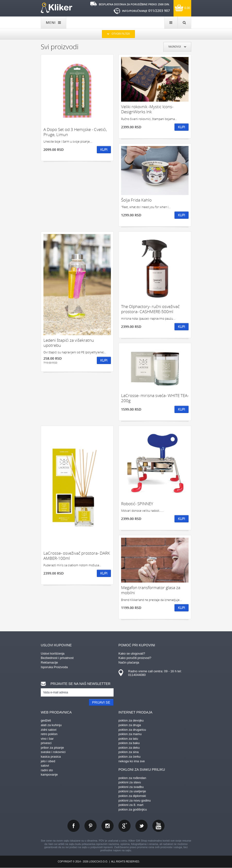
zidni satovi (49, 730)
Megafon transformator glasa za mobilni (151, 590)
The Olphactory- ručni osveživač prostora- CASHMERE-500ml (150, 309)
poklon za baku (129, 743)
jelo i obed (48, 761)
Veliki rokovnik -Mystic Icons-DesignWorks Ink (147, 109)
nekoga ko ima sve (132, 761)
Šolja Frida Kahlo (136, 200)
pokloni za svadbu (131, 787)
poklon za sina (128, 752)
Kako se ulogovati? (132, 653)
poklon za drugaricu (132, 730)
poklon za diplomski (132, 796)
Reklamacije (49, 662)
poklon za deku (129, 748)
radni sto (47, 770)
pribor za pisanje (52, 748)
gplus (124, 826)
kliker (57, 8)
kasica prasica (51, 757)
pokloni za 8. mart (131, 805)
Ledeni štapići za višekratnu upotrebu (69, 343)
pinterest (91, 826)
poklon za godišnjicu (133, 809)
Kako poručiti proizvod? (135, 658)
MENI (54, 22)
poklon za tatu (128, 739)
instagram (108, 826)
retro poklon (49, 734)
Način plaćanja (129, 662)
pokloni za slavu (130, 782)
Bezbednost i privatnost (57, 658)
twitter (141, 826)
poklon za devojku (131, 720)
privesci (46, 743)
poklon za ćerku (129, 757)
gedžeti (46, 720)
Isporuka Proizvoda (54, 667)
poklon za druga (130, 725)
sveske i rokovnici (53, 752)
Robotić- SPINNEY (137, 504)
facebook (74, 826)
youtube (158, 826)
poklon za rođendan (132, 778)
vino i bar (47, 739)
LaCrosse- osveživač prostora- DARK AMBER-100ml (77, 556)
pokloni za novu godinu (135, 800)
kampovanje (49, 775)
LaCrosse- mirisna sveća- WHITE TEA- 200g (155, 398)
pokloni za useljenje (132, 791)
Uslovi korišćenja (53, 653)
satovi (45, 766)
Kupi (104, 150)
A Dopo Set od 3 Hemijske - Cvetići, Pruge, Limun (75, 132)
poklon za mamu (130, 734)
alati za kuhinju (51, 725)
